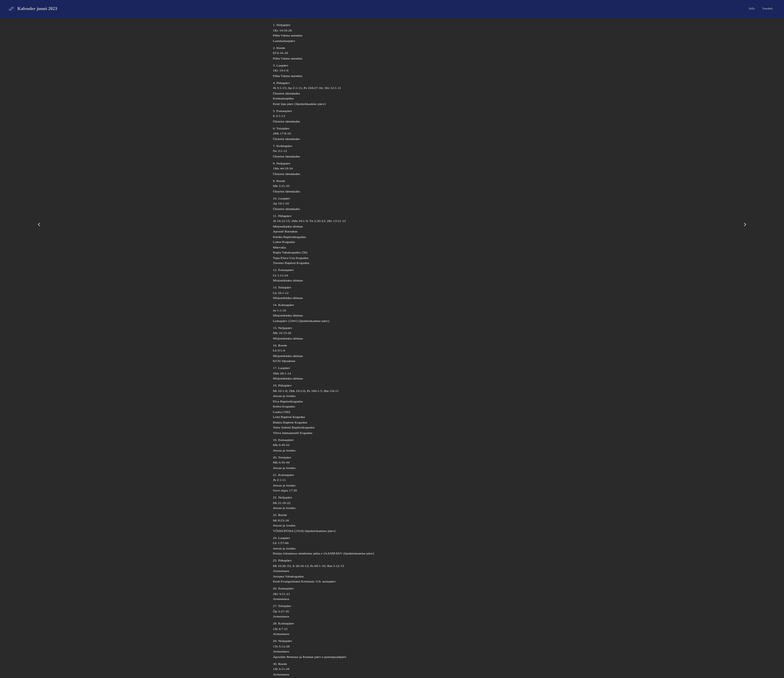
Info (752, 8)
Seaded (767, 8)
